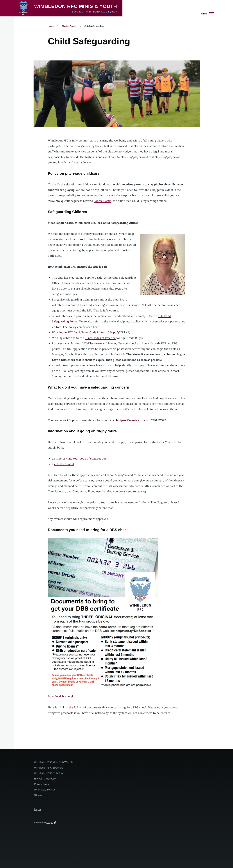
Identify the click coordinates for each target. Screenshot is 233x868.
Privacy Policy (42, 784)
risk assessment (64, 464)
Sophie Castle (103, 201)
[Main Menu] (207, 14)
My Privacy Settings (45, 790)
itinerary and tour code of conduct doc (81, 459)
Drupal (50, 822)
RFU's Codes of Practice (100, 338)
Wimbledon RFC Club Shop (49, 773)
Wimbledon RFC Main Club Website (54, 762)
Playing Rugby (69, 26)
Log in (38, 809)
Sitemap (39, 795)
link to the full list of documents (81, 707)
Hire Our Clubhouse (45, 779)
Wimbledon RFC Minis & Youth (76, 6)
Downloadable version (62, 696)
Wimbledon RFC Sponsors (49, 768)
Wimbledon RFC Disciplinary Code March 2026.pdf (85, 332)
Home (51, 26)
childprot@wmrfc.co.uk (130, 420)
